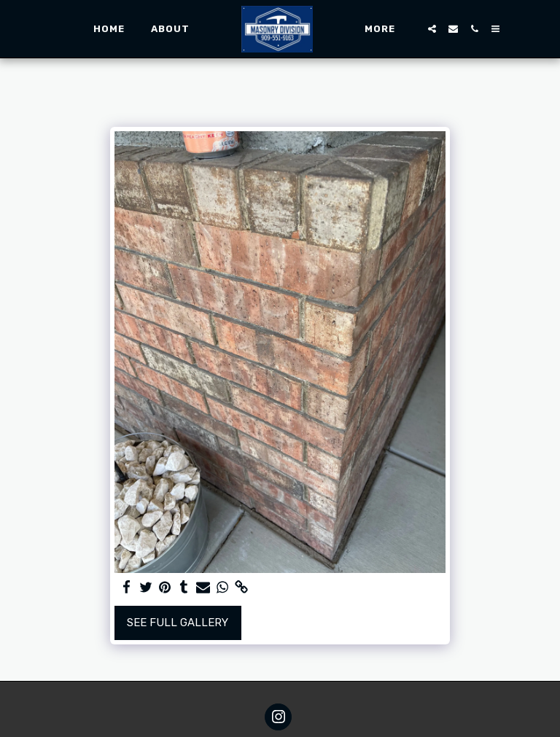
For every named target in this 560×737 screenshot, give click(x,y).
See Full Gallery (178, 623)
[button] (432, 29)
